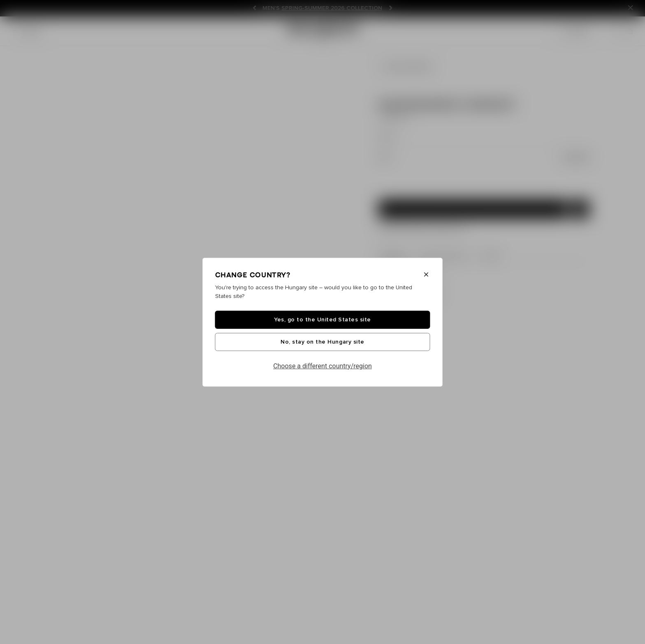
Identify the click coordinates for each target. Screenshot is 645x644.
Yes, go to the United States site (322, 320)
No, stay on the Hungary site (322, 342)
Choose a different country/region (322, 366)
